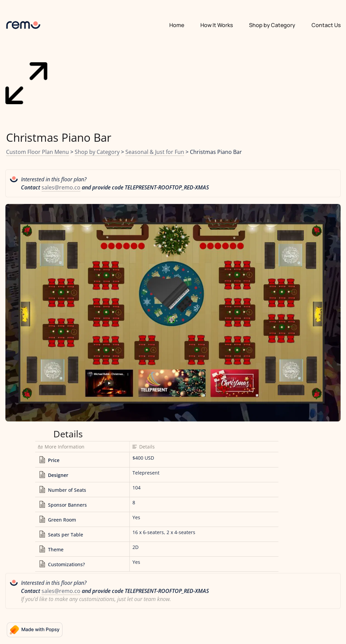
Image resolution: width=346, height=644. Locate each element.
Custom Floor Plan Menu (38, 152)
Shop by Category (97, 152)
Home (177, 25)
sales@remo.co (61, 187)
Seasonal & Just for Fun (155, 152)
